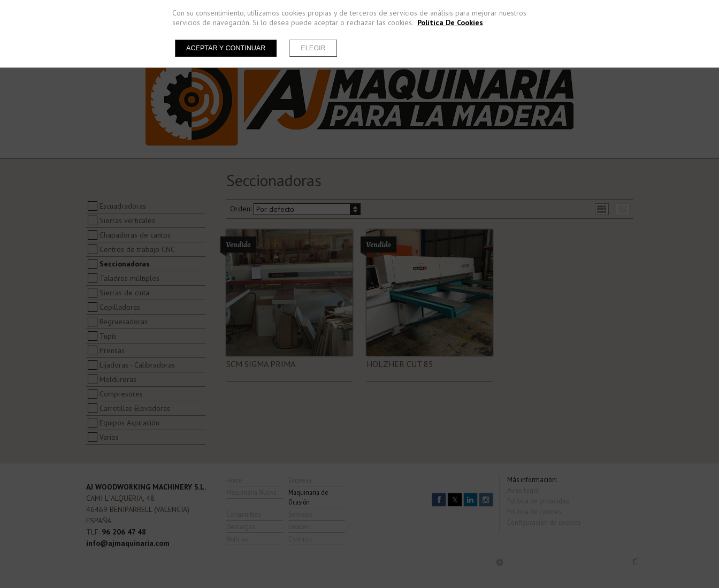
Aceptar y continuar (226, 48)
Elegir (313, 48)
